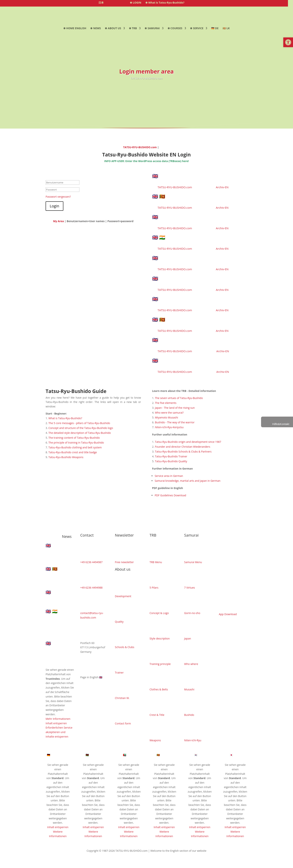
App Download (228, 614)
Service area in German (169, 476)
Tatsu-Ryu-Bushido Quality (171, 461)
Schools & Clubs (125, 647)
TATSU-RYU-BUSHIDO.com (140, 147)
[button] (288, 42)
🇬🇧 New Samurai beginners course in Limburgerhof (194, 260)
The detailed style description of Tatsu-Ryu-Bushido (80, 433)
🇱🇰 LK (226, 28)
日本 (101, 3)
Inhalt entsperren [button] (56, 723)
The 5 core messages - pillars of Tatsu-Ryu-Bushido (79, 423)
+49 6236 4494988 (91, 588)
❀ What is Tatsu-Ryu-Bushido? (165, 3)
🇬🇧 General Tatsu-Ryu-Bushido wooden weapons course (196, 301)
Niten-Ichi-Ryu (193, 740)
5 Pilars (154, 588)
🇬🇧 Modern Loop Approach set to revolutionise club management (190, 342)
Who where (191, 664)
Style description (160, 638)
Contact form (123, 723)
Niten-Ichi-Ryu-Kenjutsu (169, 427)
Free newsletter (124, 562)
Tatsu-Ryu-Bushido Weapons (66, 457)
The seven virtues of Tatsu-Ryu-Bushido (179, 398)
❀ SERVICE (197, 28)
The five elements (166, 403)
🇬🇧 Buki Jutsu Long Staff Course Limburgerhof (188, 219)
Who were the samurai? (169, 413)
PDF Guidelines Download (170, 495)
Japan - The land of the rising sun (175, 408)
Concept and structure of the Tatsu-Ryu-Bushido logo (81, 428)
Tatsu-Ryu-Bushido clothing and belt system (75, 447)
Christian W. (122, 698)
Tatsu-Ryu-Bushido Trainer (171, 456)
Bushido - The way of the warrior (175, 422)
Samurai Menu (193, 562)
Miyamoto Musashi (166, 417)
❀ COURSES (175, 28)
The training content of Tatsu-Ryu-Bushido (74, 438)
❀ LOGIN (136, 3)
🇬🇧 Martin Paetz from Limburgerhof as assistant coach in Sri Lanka (195, 363)
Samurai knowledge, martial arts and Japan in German (188, 481)
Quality (119, 622)
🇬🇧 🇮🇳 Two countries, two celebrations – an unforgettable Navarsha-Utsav (197, 240)
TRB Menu (156, 562)
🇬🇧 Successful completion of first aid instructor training (193, 281)
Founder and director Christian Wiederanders (183, 447)
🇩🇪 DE (215, 28)
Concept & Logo (159, 613)
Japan (188, 638)
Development (123, 596)
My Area (58, 221)
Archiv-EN (222, 187)
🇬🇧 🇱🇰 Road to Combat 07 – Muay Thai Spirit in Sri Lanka (195, 199)
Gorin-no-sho (192, 613)
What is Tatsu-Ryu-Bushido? (65, 418)
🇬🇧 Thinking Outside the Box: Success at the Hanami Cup (197, 178)
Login (54, 206)
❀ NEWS (95, 28)
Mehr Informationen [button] (58, 719)
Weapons (155, 740)
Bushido (189, 715)
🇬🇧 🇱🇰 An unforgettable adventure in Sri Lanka (197, 322)
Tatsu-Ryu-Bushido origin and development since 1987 (188, 442)
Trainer (119, 673)
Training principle (160, 664)
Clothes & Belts (159, 689)
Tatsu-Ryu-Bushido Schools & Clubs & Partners (183, 451)
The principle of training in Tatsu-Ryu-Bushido (76, 443)
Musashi (189, 689)
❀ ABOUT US (113, 28)
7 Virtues (190, 588)
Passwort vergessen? (58, 197)
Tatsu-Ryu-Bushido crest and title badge (73, 452)
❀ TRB (133, 28)
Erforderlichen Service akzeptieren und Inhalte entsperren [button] (59, 732)
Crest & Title (157, 715)
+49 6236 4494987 (91, 562)
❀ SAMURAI (152, 28)
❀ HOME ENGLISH (75, 28)
